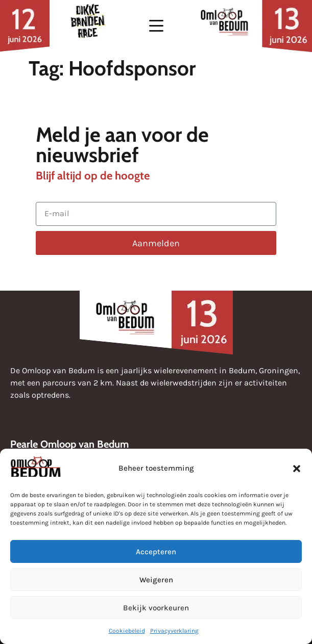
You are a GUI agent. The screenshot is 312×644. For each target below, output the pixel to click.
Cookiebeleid (127, 631)
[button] (297, 469)
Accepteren (156, 552)
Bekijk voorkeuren (156, 608)
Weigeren (156, 580)
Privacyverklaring (174, 631)
